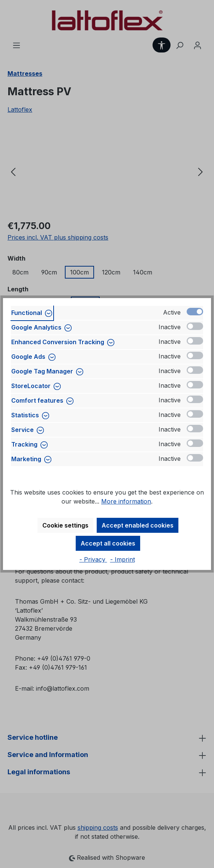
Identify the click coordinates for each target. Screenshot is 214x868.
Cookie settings (65, 525)
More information (126, 501)
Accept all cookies (108, 543)
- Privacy (93, 559)
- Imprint (123, 559)
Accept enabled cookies (138, 525)
